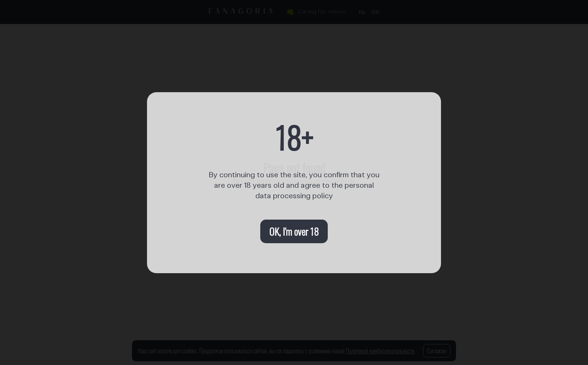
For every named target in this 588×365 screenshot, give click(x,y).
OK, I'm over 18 (294, 231)
